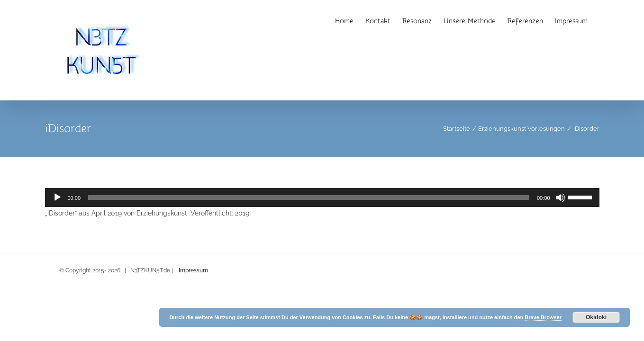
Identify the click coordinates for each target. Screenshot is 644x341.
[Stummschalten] (561, 197)
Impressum (193, 270)
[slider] (309, 197)
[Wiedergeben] (57, 197)
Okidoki (596, 317)
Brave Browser (543, 317)
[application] (322, 197)
